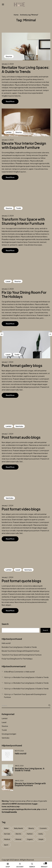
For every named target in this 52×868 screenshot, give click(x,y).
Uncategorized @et (9, 734)
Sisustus (5, 726)
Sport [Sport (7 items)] (6, 845)
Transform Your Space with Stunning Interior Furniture (22, 655)
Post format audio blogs (21, 437)
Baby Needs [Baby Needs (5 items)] (19, 828)
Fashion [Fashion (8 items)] (30, 834)
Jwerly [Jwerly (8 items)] (41, 834)
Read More (10, 101)
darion (17, 860)
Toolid (4, 730)
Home (16, 15)
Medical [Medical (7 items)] (7, 839)
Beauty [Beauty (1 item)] (31, 828)
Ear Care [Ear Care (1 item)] (7, 834)
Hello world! (6, 643)
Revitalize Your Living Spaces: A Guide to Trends (19, 647)
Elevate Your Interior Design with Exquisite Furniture (21, 651)
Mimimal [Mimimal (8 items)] (18, 839)
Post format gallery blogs (22, 366)
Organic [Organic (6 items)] (30, 839)
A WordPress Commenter (14, 672)
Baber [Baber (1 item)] (6, 828)
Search (5, 624)
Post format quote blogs (21, 581)
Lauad (4, 722)
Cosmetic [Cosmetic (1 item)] (43, 828)
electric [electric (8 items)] (18, 834)
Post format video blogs (21, 509)
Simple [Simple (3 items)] (41, 839)
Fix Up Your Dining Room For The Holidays (17, 659)
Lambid (5, 718)
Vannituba (5, 738)
